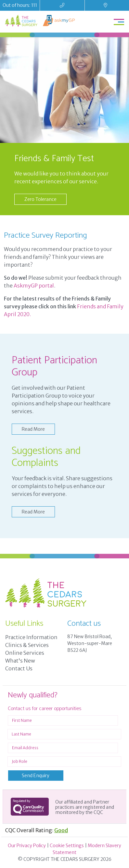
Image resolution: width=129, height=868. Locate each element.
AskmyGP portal (34, 286)
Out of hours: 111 (20, 5)
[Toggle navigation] (119, 22)
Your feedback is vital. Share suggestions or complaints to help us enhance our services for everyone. (62, 486)
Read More (33, 429)
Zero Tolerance (40, 199)
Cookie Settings (67, 846)
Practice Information (31, 637)
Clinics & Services (27, 645)
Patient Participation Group (54, 366)
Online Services (25, 653)
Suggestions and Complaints (46, 457)
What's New (20, 661)
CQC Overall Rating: (37, 830)
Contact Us (19, 668)
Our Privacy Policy (27, 846)
